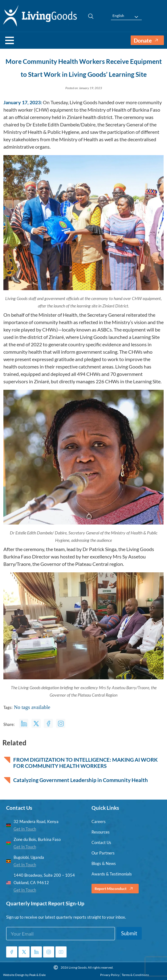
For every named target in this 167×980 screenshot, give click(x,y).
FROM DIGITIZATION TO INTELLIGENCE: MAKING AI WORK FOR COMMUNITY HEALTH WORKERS (86, 763)
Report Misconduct (115, 889)
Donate (147, 40)
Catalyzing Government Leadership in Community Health (81, 780)
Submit (129, 933)
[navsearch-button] (88, 16)
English (118, 16)
